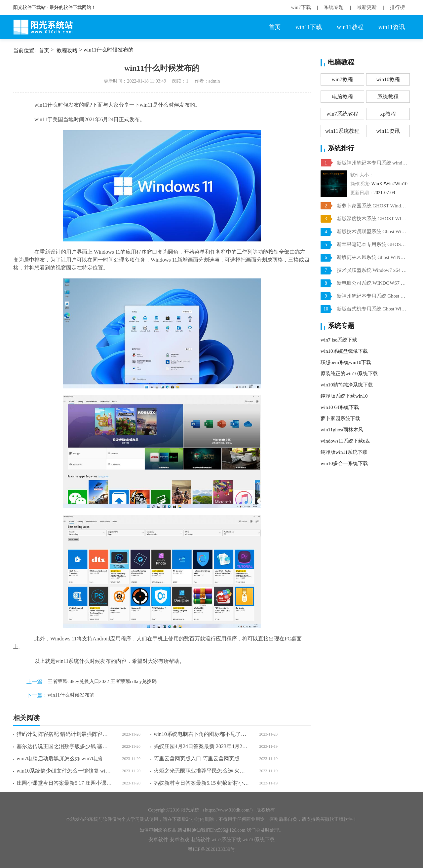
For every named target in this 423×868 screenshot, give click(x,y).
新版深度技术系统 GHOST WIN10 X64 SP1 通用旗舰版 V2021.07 (372, 219)
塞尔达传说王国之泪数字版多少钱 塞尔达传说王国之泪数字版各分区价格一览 (64, 746)
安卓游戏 (179, 840)
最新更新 (367, 7)
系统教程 (388, 97)
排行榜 (397, 7)
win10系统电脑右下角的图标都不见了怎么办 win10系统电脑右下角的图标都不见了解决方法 (201, 734)
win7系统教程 (342, 114)
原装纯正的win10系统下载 (349, 374)
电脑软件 (200, 840)
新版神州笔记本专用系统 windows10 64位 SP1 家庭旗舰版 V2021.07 (372, 163)
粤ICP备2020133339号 (211, 849)
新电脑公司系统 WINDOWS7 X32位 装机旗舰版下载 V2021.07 (372, 283)
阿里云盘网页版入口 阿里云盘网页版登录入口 (201, 759)
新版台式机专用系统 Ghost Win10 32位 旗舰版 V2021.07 (372, 309)
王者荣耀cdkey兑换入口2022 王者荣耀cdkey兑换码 (102, 681)
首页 (275, 27)
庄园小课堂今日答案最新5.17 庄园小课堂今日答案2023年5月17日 (64, 783)
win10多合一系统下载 (344, 463)
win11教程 (350, 27)
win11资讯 (392, 27)
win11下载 (309, 27)
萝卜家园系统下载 (340, 418)
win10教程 (388, 79)
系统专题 (334, 7)
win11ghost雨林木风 (342, 430)
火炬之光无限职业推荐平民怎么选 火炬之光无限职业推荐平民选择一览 (201, 771)
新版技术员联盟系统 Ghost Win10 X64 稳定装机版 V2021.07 (372, 232)
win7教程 (342, 79)
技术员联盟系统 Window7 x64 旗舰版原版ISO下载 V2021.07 (372, 270)
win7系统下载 (226, 840)
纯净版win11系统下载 (344, 452)
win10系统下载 (258, 840)
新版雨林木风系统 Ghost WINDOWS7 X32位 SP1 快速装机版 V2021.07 (372, 257)
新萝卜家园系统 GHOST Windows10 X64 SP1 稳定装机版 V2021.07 (372, 206)
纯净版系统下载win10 (344, 396)
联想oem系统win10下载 (346, 362)
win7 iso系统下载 (339, 340)
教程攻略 (67, 50)
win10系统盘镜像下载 (344, 351)
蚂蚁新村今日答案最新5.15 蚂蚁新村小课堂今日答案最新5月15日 (201, 783)
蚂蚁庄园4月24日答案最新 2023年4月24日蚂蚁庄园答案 (201, 746)
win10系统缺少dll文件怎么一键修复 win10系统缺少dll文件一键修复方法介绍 (64, 771)
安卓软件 (158, 840)
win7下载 (301, 7)
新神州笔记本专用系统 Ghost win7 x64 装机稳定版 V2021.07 (372, 296)
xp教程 (388, 114)
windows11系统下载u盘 (346, 441)
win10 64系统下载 (340, 407)
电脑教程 (342, 97)
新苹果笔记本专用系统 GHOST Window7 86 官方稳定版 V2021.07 (372, 244)
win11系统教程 (342, 131)
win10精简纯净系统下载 (347, 385)
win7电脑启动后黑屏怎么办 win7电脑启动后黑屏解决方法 (64, 759)
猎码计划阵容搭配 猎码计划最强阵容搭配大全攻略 (64, 734)
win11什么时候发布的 (71, 695)
